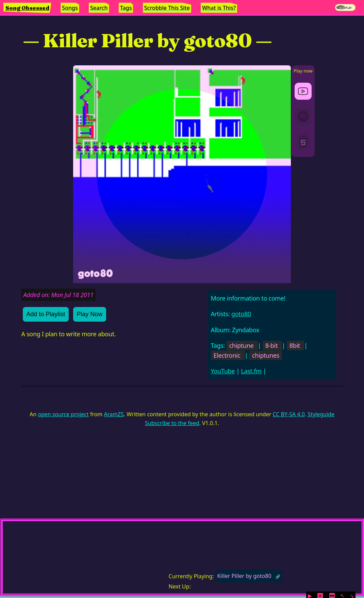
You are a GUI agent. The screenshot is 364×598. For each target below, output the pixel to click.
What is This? (219, 8)
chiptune (241, 345)
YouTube (223, 371)
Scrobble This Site (167, 8)
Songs (70, 8)
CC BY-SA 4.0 (288, 414)
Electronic (227, 355)
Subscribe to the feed (172, 423)
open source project (63, 414)
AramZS (114, 414)
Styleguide (321, 414)
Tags (126, 8)
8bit (295, 345)
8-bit (272, 345)
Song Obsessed (27, 8)
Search (99, 8)
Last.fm (251, 371)
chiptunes (266, 355)
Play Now (89, 314)
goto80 (241, 314)
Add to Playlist (46, 314)
